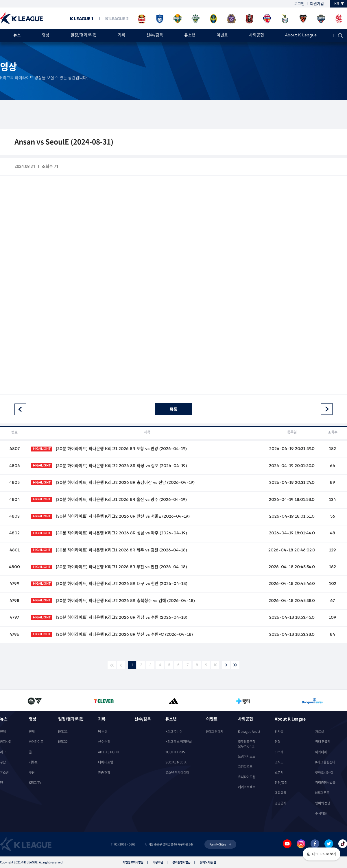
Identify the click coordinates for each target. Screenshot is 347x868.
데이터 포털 (106, 762)
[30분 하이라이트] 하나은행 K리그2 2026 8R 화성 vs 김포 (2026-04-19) (109, 466)
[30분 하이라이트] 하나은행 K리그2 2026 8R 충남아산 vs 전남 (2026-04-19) (113, 483)
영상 (46, 35)
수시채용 (321, 813)
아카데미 (321, 752)
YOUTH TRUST (176, 752)
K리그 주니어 (174, 732)
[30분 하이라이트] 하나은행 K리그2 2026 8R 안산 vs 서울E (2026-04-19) (110, 517)
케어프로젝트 (247, 787)
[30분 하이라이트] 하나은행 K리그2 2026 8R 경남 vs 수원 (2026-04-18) (109, 618)
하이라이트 (36, 742)
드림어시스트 (247, 756)
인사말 (279, 732)
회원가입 (317, 3)
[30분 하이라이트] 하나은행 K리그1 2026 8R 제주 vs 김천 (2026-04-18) (109, 550)
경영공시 (280, 803)
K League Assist (249, 732)
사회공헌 (256, 35)
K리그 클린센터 (325, 762)
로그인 (299, 3)
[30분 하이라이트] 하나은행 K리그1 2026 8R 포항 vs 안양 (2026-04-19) (109, 449)
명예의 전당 (323, 803)
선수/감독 (155, 35)
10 (215, 665)
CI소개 (279, 752)
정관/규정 (281, 783)
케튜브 (33, 762)
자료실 (320, 732)
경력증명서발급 (325, 783)
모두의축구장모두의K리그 (247, 744)
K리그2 (63, 742)
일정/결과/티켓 (84, 35)
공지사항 (6, 742)
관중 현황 (104, 773)
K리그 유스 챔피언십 (179, 742)
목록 (173, 409)
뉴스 (17, 35)
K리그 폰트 (322, 793)
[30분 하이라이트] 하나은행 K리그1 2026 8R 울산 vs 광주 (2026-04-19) (109, 500)
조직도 (279, 762)
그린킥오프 (245, 767)
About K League (301, 35)
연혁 (278, 742)
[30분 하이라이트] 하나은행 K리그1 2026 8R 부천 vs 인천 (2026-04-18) (109, 567)
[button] (322, 855)
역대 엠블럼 (323, 742)
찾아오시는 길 (324, 773)
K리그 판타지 (215, 732)
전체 (3, 732)
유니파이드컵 (247, 777)
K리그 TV (35, 783)
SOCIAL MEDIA (176, 762)
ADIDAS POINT (109, 752)
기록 (121, 35)
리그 (3, 752)
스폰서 (279, 773)
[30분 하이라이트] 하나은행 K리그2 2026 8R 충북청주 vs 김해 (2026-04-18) (113, 601)
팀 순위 (103, 732)
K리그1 (63, 732)
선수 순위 (104, 742)
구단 (3, 762)
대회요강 (280, 793)
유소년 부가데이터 (177, 773)
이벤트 (222, 35)
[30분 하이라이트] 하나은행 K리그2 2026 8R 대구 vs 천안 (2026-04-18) (109, 584)
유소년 (190, 35)
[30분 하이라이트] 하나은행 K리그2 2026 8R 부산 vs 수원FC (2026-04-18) (112, 635)
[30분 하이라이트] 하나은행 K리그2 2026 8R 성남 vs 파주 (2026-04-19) (109, 533)
